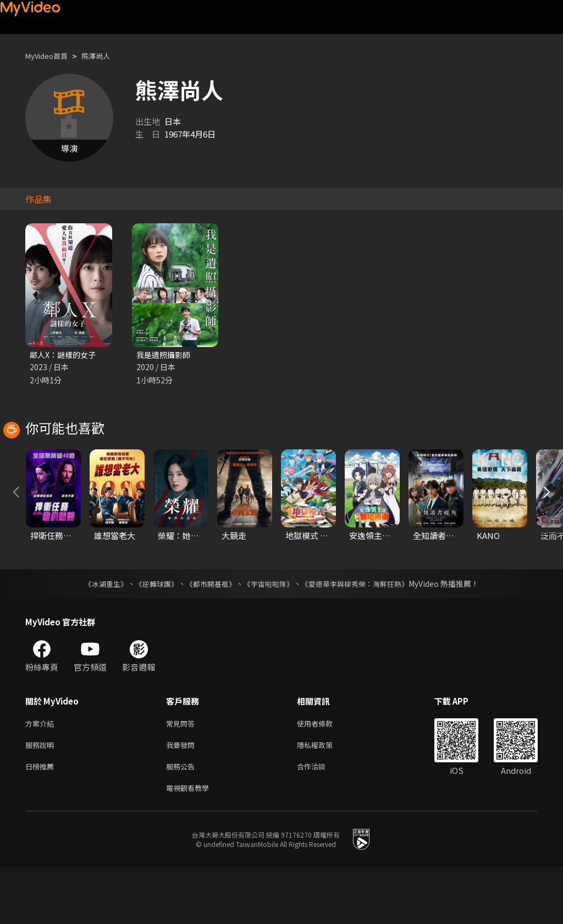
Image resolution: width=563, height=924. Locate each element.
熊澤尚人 (106, 56)
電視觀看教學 (191, 843)
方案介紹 (42, 774)
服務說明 (42, 797)
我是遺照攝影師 (165, 355)
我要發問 (183, 797)
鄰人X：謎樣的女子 (65, 355)
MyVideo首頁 (50, 56)
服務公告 (183, 820)
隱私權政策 (324, 797)
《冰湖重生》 (96, 634)
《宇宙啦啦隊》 (269, 634)
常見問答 (183, 774)
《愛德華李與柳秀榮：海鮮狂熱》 (362, 634)
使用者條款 (324, 774)
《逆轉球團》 (150, 634)
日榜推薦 (42, 820)
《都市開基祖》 (208, 634)
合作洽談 (320, 820)
